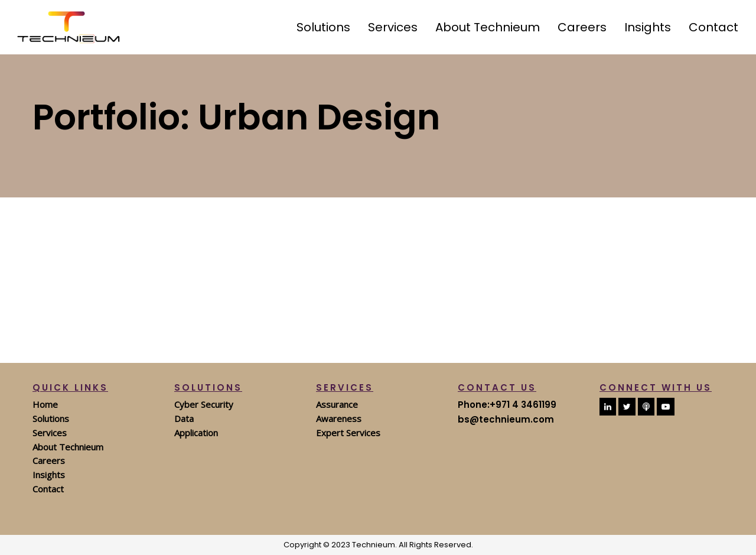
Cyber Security (204, 404)
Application (196, 433)
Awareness (339, 418)
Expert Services (348, 433)
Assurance (337, 404)
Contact (48, 489)
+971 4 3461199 (523, 405)
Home (45, 404)
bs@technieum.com (506, 419)
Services (50, 433)
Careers (49, 460)
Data (184, 418)
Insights (49, 475)
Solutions (51, 418)
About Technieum (68, 447)
